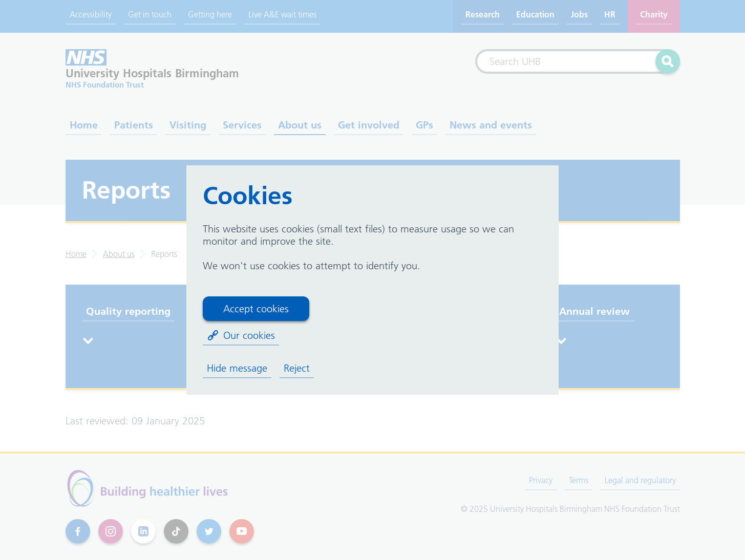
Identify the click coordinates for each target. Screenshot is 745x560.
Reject (297, 368)
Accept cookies (256, 309)
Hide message (237, 368)
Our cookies (241, 335)
